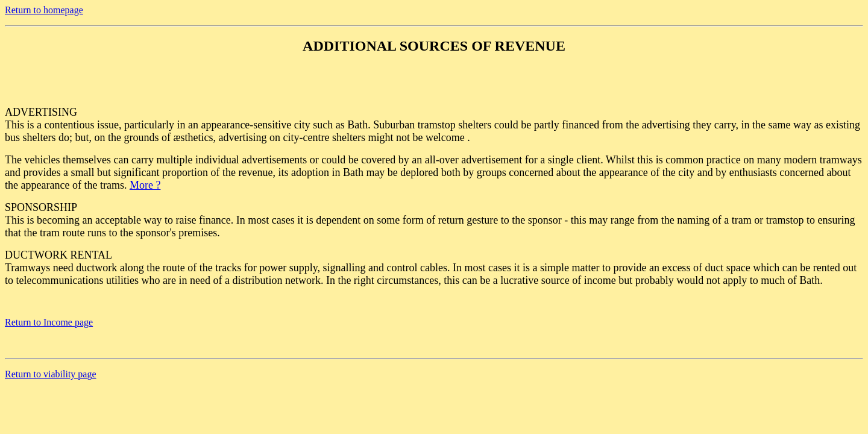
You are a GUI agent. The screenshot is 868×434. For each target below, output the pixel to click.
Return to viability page (51, 374)
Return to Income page (49, 322)
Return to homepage (44, 10)
